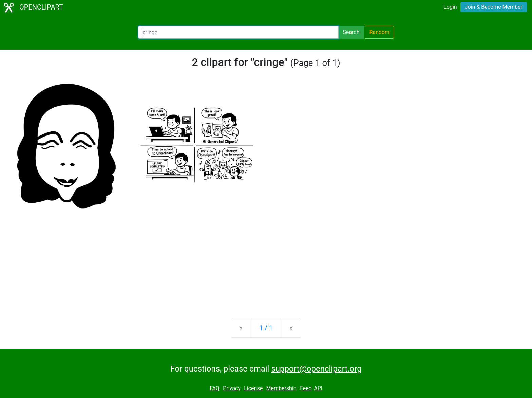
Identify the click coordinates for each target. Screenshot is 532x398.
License (253, 388)
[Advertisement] (266, 260)
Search (351, 32)
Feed (306, 388)
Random (379, 32)
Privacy (232, 388)
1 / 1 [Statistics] (266, 328)
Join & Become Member (494, 7)
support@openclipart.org (316, 369)
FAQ (215, 388)
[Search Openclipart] (238, 32)
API (318, 388)
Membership (281, 388)
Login (450, 7)
